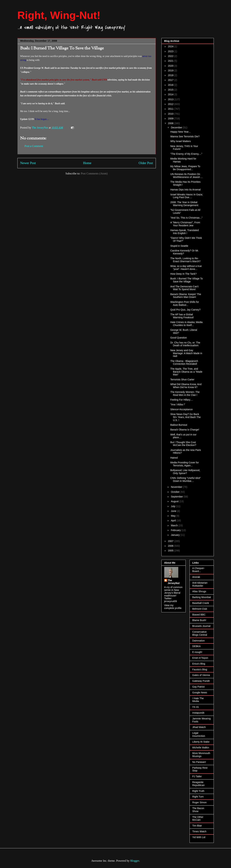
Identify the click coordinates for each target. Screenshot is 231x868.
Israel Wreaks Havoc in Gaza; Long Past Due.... (186, 196)
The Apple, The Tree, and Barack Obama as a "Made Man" (186, 372)
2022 (171, 56)
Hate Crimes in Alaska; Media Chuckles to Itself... (186, 324)
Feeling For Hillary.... (181, 400)
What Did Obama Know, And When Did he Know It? (186, 386)
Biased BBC (199, 615)
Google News (200, 693)
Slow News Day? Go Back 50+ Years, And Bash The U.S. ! (185, 417)
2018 (171, 75)
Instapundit (198, 713)
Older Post (146, 163)
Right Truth (198, 791)
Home (87, 163)
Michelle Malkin (201, 748)
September (177, 497)
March (175, 525)
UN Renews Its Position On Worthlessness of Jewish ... (186, 176)
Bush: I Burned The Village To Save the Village (186, 280)
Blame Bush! (199, 620)
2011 (171, 109)
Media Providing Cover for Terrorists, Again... (184, 464)
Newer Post (28, 163)
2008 (171, 123)
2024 (171, 46)
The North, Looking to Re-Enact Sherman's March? (185, 260)
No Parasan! (199, 762)
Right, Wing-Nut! (59, 15)
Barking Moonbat (202, 597)
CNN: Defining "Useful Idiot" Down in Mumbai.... (185, 479)
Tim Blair (197, 826)
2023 (171, 51)
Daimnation (199, 641)
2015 (171, 90)
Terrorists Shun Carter (182, 379)
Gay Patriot (199, 687)
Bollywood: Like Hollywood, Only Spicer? (185, 472)
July (173, 506)
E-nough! (197, 652)
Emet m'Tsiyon (200, 658)
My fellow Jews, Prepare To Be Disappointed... (185, 168)
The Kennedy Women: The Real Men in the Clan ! (185, 393)
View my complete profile (173, 607)
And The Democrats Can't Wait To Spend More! (184, 288)
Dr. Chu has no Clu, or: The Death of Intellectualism (185, 344)
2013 (171, 99)
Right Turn (198, 797)
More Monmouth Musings (201, 755)
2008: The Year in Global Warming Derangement (184, 204)
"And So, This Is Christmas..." (186, 218)
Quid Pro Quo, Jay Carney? (185, 310)
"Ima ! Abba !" (178, 404)
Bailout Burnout (179, 425)
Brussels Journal (201, 626)
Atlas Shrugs (199, 591)
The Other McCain (198, 818)
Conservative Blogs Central (200, 633)
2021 (171, 61)
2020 (171, 66)
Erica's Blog (199, 664)
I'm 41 (196, 707)
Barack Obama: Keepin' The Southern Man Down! (186, 296)
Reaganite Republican (199, 784)
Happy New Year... (180, 132)
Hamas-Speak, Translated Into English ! (184, 232)
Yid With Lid (199, 837)
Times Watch (199, 831)
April (174, 521)
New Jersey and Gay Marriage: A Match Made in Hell (186, 353)
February (176, 530)
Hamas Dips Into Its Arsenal (185, 190)
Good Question (178, 338)
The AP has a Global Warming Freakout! (182, 316)
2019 (171, 71)
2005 (171, 551)
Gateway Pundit (201, 681)
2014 (171, 94)
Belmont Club (200, 609)
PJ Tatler (197, 776)
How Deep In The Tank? (183, 274)
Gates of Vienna (201, 675)
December (177, 127)
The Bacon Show (198, 810)
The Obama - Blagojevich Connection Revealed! (184, 363)
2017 (171, 80)
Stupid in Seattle (179, 246)
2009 (171, 119)
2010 (171, 114)
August (175, 501)
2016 (171, 85)
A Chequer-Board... (199, 570)
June (174, 511)
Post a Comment (34, 146)
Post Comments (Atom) (94, 173)
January (176, 535)
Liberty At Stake (201, 742)
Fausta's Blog (200, 669)
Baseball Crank (201, 603)
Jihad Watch (199, 727)
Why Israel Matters (180, 141)
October (176, 492)
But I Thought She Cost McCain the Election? (183, 444)
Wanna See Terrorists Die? (185, 136)
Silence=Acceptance (181, 409)
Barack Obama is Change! (185, 430)
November (177, 487)
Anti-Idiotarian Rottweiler (200, 584)
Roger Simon (200, 802)
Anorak (196, 577)
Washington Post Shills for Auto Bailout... (185, 303)
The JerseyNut (174, 582)
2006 (171, 546)
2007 (171, 541)
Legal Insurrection (199, 734)
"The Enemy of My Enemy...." (186, 154)
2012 (171, 104)
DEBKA (196, 646)
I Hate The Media (198, 700)
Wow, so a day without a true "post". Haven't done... (186, 268)
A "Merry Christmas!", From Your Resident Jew (185, 224)
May (174, 516)
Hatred (174, 458)
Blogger (135, 861)
